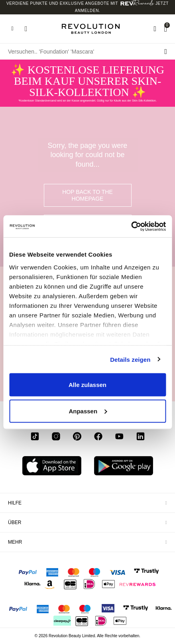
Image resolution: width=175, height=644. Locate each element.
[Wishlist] (155, 29)
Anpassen (88, 411)
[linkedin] (141, 438)
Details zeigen (130, 359)
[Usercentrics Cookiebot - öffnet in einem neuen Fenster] (131, 226)
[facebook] (98, 438)
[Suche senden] (166, 52)
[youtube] (119, 438)
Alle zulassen (87, 385)
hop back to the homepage (87, 195)
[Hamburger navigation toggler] (12, 29)
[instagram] (56, 438)
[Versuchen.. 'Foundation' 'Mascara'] (87, 52)
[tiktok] (35, 438)
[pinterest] (77, 438)
